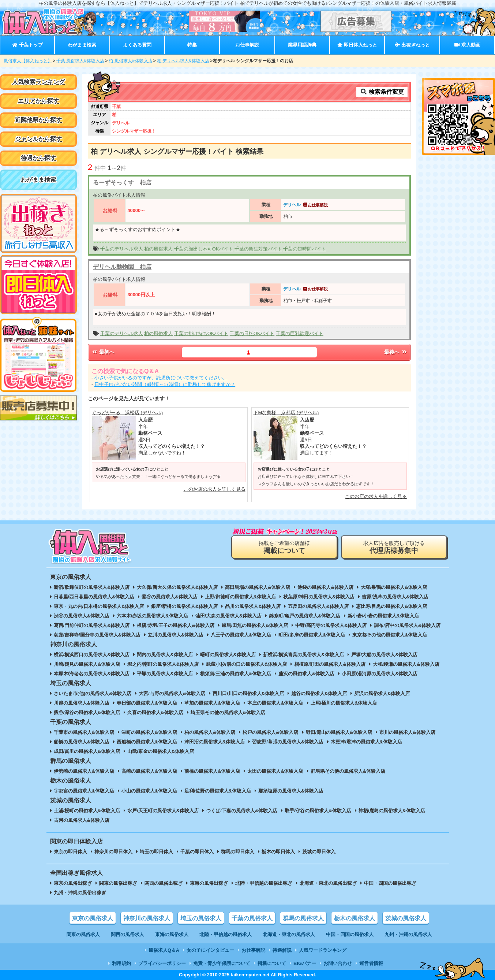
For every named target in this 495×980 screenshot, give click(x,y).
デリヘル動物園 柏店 (122, 267)
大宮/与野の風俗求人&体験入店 (172, 693)
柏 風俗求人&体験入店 (130, 61)
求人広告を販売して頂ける (394, 547)
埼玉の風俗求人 (201, 918)
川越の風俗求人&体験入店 (82, 703)
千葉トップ (27, 45)
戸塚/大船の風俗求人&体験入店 (385, 655)
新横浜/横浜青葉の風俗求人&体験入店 (303, 655)
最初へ (103, 352)
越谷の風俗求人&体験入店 (319, 693)
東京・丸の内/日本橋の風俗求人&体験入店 (99, 606)
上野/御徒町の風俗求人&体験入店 (241, 597)
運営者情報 (371, 963)
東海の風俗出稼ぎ (209, 883)
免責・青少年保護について (222, 963)
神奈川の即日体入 (113, 852)
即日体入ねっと (357, 45)
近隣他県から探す (38, 120)
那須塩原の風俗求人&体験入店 (291, 791)
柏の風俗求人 (158, 249)
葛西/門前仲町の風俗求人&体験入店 (92, 625)
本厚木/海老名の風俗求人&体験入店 (92, 674)
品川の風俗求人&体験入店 (253, 606)
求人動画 (467, 45)
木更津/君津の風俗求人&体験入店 (366, 742)
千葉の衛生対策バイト (258, 249)
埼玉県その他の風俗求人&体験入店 (228, 712)
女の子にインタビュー (210, 950)
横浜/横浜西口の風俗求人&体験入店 (92, 655)
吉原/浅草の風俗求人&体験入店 (395, 597)
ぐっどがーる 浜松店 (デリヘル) (127, 413)
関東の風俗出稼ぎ (118, 883)
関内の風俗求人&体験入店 (165, 655)
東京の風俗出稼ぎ (73, 883)
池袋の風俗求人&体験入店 (325, 587)
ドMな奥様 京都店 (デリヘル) (286, 413)
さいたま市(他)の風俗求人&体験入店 (93, 693)
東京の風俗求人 (93, 918)
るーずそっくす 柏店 (122, 183)
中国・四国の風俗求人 (350, 934)
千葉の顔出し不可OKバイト (204, 249)
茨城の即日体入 (319, 852)
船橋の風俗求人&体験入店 (82, 742)
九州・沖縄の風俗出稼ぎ (80, 893)
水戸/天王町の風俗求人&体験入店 (163, 811)
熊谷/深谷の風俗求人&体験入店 (87, 712)
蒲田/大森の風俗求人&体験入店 (229, 616)
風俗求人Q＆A (164, 950)
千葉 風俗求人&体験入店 (80, 61)
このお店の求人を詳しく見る (215, 489)
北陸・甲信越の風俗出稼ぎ (264, 883)
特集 (192, 45)
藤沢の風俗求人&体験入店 (306, 674)
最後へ (396, 352)
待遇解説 (282, 950)
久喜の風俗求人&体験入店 (155, 712)
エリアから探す (38, 101)
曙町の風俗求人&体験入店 (228, 655)
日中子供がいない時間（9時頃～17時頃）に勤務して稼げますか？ (165, 384)
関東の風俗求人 (83, 934)
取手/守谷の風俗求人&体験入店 (318, 811)
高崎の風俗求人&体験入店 (149, 771)
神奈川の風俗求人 (147, 918)
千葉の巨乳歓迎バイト (300, 333)
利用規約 (121, 963)
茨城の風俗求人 (406, 918)
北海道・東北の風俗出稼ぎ (328, 883)
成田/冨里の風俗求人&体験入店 (87, 751)
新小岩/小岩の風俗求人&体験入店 (383, 616)
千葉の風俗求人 (252, 918)
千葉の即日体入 (197, 852)
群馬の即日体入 (238, 852)
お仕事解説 (247, 45)
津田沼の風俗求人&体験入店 (215, 742)
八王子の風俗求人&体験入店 (241, 635)
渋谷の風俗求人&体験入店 (82, 616)
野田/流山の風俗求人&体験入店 (339, 732)
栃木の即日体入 (278, 852)
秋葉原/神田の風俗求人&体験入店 (319, 597)
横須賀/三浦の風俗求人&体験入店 (236, 674)
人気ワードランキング (323, 950)
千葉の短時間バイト (305, 249)
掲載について (272, 963)
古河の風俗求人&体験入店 (82, 820)
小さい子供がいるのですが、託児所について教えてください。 (161, 378)
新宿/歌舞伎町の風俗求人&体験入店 (92, 587)
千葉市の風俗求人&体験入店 (84, 732)
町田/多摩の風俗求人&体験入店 (312, 635)
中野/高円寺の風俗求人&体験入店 (331, 625)
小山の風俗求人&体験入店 (149, 791)
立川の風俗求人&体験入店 (176, 635)
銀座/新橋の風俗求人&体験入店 (184, 606)
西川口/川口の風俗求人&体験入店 (248, 693)
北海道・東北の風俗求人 (289, 934)
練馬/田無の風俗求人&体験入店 (255, 625)
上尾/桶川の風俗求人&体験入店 (344, 703)
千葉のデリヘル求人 (122, 249)
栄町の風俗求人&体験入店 (149, 732)
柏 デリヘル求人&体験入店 (183, 61)
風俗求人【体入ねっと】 (28, 61)
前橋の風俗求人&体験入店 (212, 771)
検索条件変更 (382, 92)
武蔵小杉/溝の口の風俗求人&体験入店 (246, 664)
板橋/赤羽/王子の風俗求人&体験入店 (175, 625)
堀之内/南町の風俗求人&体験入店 (163, 664)
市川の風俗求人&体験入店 (407, 732)
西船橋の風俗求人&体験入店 (147, 742)
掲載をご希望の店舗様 (284, 547)
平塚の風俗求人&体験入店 (165, 674)
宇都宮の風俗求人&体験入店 (84, 791)
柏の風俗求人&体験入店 (210, 732)
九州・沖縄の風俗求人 (408, 934)
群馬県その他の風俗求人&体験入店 (348, 771)
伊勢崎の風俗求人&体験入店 (84, 771)
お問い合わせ (338, 963)
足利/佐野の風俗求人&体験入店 (218, 791)
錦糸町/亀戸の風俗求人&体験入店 (305, 616)
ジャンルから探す (38, 139)
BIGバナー (305, 963)
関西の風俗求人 (127, 934)
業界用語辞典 (302, 45)
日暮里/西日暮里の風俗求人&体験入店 (94, 597)
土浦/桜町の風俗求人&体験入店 (87, 811)
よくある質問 (137, 45)
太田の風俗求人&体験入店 (275, 771)
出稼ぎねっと (412, 45)
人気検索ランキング (38, 82)
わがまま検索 (82, 45)
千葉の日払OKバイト (252, 333)
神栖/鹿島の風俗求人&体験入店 (392, 811)
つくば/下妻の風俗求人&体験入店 (242, 811)
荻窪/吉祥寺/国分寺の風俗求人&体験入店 (97, 635)
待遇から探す (38, 158)
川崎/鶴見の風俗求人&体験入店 (87, 664)
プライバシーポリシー (162, 963)
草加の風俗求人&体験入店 (212, 703)
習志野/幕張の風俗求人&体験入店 (288, 742)
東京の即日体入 (70, 852)
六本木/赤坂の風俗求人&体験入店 (152, 616)
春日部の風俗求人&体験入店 (147, 703)
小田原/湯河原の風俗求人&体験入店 (380, 674)
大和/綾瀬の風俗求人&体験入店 (406, 664)
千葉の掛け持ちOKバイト (201, 333)
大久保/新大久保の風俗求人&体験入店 (177, 587)
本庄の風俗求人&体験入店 (275, 703)
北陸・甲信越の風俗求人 (226, 934)
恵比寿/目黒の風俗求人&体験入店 (392, 606)
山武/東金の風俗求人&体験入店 (161, 751)
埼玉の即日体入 (156, 852)
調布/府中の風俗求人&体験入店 (407, 625)
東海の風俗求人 (172, 934)
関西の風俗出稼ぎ (164, 883)
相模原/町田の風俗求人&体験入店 (330, 664)
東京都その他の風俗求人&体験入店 (390, 635)
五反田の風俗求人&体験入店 (318, 606)
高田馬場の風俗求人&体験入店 (258, 587)
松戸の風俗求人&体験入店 (270, 732)
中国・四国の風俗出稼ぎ (390, 883)
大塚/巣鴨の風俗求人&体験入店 (394, 587)
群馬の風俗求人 (303, 918)
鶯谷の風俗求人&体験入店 (169, 597)
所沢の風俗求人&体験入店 (382, 693)
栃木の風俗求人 (355, 918)
